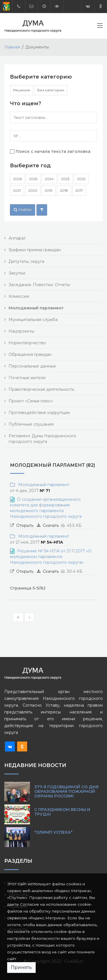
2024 (49, 179)
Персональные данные (32, 366)
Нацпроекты (21, 331)
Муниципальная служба (33, 320)
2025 (33, 179)
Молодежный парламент (43, 485)
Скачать (51, 525)
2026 (17, 179)
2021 (17, 190)
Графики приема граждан (35, 250)
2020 (33, 190)
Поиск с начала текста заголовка (53, 151)
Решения (22, 90)
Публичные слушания (31, 424)
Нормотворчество (27, 343)
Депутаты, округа (26, 261)
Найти (23, 210)
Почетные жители (27, 378)
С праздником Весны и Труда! (62, 812)
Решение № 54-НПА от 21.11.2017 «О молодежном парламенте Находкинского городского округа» (51, 557)
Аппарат (17, 238)
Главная (12, 47)
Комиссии (19, 296)
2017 (79, 190)
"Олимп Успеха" (53, 832)
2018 (64, 190)
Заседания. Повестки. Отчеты (39, 285)
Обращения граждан (30, 354)
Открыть (25, 525)
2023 (65, 179)
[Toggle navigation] (100, 27)
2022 (81, 179)
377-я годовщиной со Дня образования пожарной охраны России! (66, 791)
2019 (49, 190)
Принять (21, 967)
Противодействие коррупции (39, 413)
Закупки (17, 273)
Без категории (51, 90)
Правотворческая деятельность (41, 389)
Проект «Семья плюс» (31, 401)
